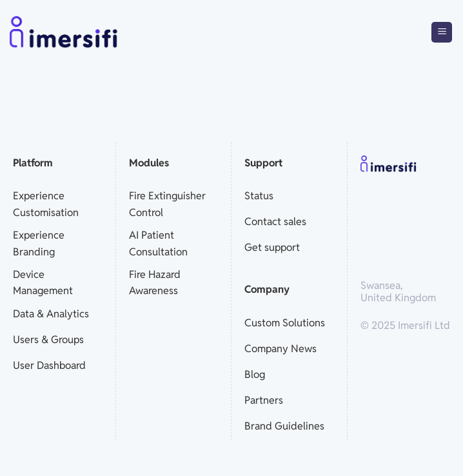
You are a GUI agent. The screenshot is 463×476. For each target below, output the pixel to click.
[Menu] (442, 33)
